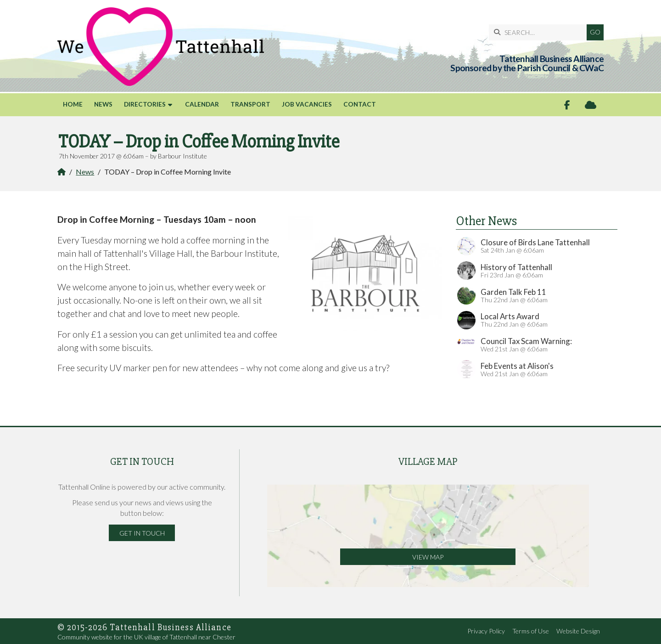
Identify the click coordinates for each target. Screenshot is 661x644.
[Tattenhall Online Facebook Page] (567, 105)
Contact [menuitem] (360, 104)
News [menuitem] (103, 104)
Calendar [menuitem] (202, 104)
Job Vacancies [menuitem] (307, 104)
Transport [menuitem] (250, 104)
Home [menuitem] (73, 104)
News (85, 172)
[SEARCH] (540, 32)
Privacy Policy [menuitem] (486, 631)
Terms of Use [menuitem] (531, 631)
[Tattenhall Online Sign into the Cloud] (591, 105)
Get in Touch (142, 533)
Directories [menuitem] (145, 104)
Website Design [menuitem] (578, 631)
